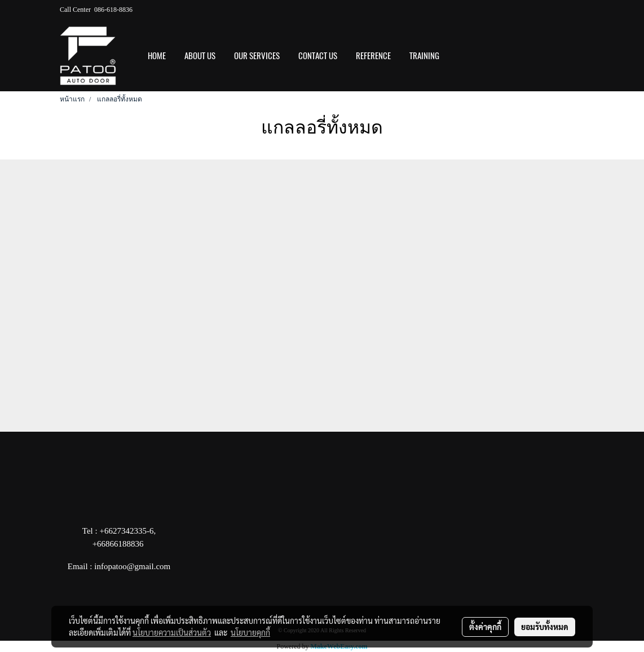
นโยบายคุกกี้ (250, 632)
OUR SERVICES (257, 56)
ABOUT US (200, 56)
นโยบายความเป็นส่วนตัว (172, 632)
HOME (157, 56)
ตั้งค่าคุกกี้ (485, 627)
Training (424, 56)
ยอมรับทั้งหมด (545, 627)
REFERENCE (373, 56)
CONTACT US (318, 56)
